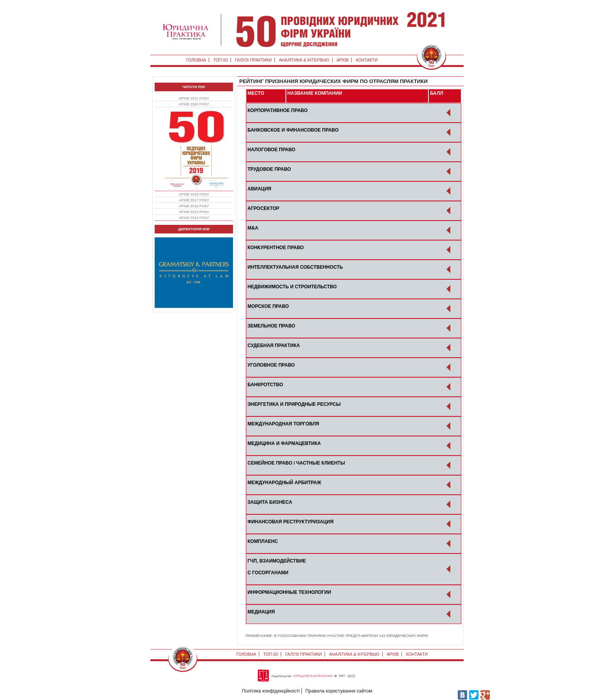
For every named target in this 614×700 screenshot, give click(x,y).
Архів (342, 60)
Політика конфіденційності (271, 691)
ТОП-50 (220, 60)
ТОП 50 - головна (346, 29)
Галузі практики (253, 60)
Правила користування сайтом (339, 691)
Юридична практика (186, 32)
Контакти (367, 60)
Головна (196, 60)
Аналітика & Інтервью (304, 60)
